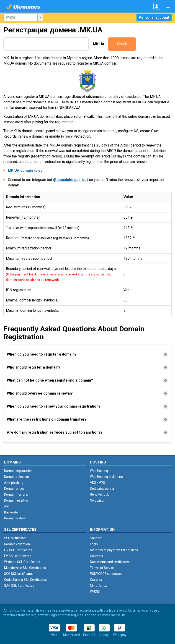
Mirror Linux (98, 586)
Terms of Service (102, 568)
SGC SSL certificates (19, 574)
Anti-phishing (14, 483)
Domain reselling (16, 500)
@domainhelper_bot (71, 180)
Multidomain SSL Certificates (25, 568)
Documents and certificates (110, 562)
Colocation (98, 500)
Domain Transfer (16, 495)
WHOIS (95, 592)
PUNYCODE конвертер (106, 574)
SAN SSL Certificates (19, 586)
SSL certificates (15, 538)
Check (122, 44)
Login (94, 544)
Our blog (96, 580)
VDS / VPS (98, 483)
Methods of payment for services (114, 550)
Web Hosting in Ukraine (106, 477)
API (7, 506)
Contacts (97, 556)
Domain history (15, 518)
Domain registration (18, 471)
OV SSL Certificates (18, 550)
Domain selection (17, 477)
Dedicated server (102, 489)
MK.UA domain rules (25, 171)
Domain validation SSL (20, 544)
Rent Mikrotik (99, 495)
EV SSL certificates (18, 556)
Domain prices (14, 489)
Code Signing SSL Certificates (25, 580)
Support (96, 538)
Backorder (12, 512)
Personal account (154, 17)
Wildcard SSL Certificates (22, 562)
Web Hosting (99, 471)
